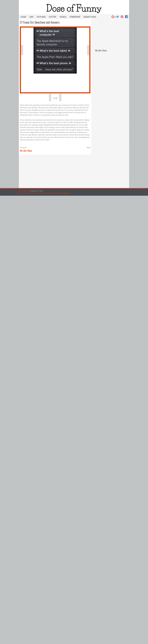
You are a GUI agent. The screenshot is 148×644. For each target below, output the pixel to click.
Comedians (75, 17)
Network (67, 193)
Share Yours (90, 17)
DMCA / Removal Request (53, 193)
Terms (40, 193)
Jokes (23, 17)
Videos (63, 17)
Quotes (52, 17)
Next (89, 148)
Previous (23, 148)
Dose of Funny (24, 191)
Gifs (31, 17)
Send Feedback (24, 193)
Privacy (34, 193)
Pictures (41, 17)
